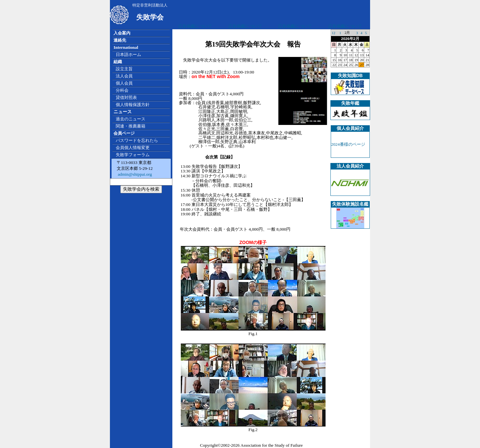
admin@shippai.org (134, 174)
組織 (118, 62)
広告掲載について (195, 26)
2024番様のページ (348, 144)
